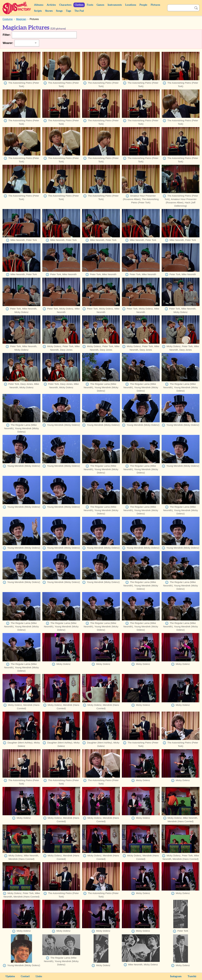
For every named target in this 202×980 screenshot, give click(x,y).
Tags (68, 11)
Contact (25, 976)
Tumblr (192, 976)
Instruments (115, 5)
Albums (39, 5)
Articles (51, 5)
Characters (65, 5)
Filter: (7, 35)
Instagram (176, 976)
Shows (49, 11)
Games (100, 5)
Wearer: (8, 43)
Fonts (90, 5)
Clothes (79, 5)
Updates (10, 976)
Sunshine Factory (17, 8)
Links (39, 976)
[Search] (180, 8)
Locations (131, 5)
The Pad (79, 11)
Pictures (155, 5)
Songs (59, 11)
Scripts (38, 11)
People (143, 5)
